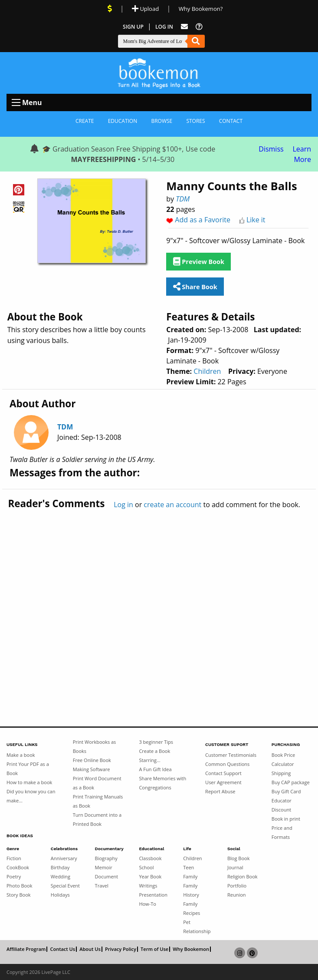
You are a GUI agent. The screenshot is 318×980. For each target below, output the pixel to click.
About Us (90, 949)
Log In (164, 27)
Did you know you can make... (31, 796)
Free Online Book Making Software (92, 765)
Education (123, 121)
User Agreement (223, 782)
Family (190, 876)
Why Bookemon (191, 949)
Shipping (281, 773)
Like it (256, 220)
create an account (172, 505)
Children (207, 371)
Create (85, 121)
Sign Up (133, 27)
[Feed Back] (184, 27)
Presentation (153, 895)
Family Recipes (192, 908)
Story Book (19, 895)
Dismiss (271, 149)
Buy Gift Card (286, 791)
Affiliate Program (26, 949)
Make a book (21, 755)
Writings (148, 886)
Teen (189, 867)
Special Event (65, 886)
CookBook (18, 867)
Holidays (60, 895)
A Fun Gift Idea (155, 769)
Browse (162, 121)
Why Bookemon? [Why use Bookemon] (201, 9)
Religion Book (243, 876)
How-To (147, 904)
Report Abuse (220, 791)
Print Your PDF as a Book (28, 769)
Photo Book (20, 886)
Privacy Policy (121, 949)
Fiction (14, 858)
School (146, 867)
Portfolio (237, 886)
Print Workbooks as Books (95, 746)
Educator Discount (282, 805)
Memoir (104, 867)
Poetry (14, 876)
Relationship (197, 931)
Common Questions (227, 764)
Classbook (150, 858)
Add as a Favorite (203, 220)
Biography (106, 858)
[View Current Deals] (110, 9)
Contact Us (62, 949)
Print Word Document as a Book (97, 783)
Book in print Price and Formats (286, 828)
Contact (231, 121)
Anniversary (64, 858)
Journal (235, 867)
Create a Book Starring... (154, 756)
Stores (195, 121)
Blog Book (238, 858)
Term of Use (154, 949)
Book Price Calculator (283, 759)
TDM (183, 199)
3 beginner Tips (156, 742)
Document (107, 876)
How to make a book (29, 782)
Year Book (150, 876)
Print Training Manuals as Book (98, 801)
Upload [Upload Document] (145, 9)
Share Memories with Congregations (162, 783)
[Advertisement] (159, 600)
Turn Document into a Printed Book (97, 819)
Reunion (237, 895)
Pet (187, 922)
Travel (102, 886)
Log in (123, 505)
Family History (191, 890)
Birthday (60, 867)
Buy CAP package (291, 782)
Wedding (61, 876)
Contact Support (223, 773)
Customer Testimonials (231, 755)
